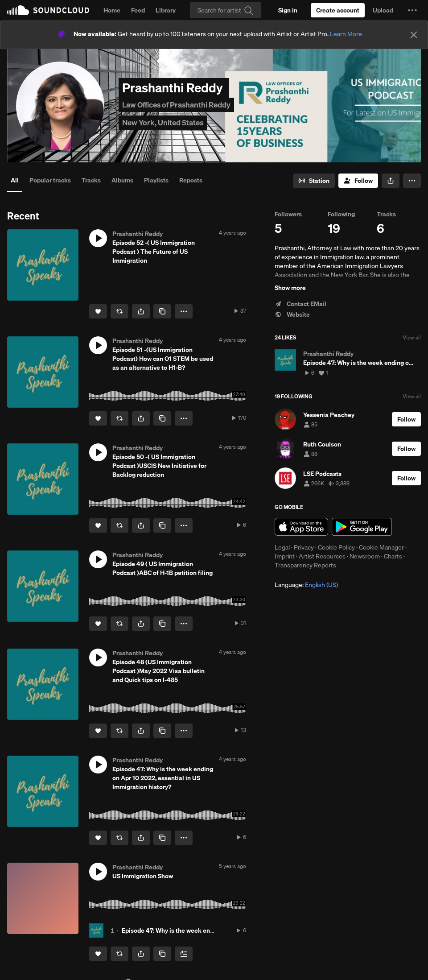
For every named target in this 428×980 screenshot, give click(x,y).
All (15, 180)
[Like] (98, 311)
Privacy (304, 547)
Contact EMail (300, 304)
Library (166, 10)
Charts (393, 556)
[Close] (414, 35)
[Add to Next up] (184, 954)
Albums (122, 180)
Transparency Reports (305, 565)
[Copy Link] (162, 311)
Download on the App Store (301, 527)
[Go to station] (314, 181)
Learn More (346, 34)
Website (292, 314)
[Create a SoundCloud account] (338, 10)
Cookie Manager (381, 547)
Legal (282, 547)
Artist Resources (322, 556)
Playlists (156, 180)
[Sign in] (288, 10)
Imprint (285, 556)
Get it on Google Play (362, 527)
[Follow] (358, 181)
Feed (138, 10)
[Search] (226, 10)
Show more (290, 288)
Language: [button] (306, 585)
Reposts (191, 180)
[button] (412, 10)
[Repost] (119, 311)
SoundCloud (48, 10)
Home (112, 10)
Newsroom (365, 556)
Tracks (91, 180)
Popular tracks (50, 180)
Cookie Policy (336, 547)
